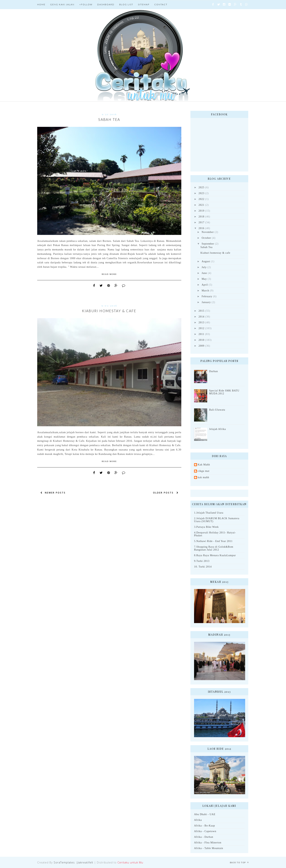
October (206, 238)
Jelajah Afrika (218, 429)
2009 (202, 346)
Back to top (239, 862)
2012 (202, 328)
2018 (202, 217)
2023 (202, 193)
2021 (202, 205)
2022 (202, 199)
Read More (109, 274)
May (204, 279)
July (204, 267)
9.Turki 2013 (202, 561)
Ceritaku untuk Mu (130, 862)
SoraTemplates (64, 862)
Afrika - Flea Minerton (208, 843)
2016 (202, 228)
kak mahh (203, 477)
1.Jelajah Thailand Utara (209, 513)
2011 (201, 334)
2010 (202, 340)
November (208, 232)
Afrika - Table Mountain (209, 848)
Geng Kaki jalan (62, 4)
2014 (202, 317)
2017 (202, 222)
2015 (202, 311)
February (207, 296)
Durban (214, 371)
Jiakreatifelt (85, 862)
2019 (202, 211)
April (205, 285)
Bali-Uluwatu (217, 410)
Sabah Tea (109, 119)
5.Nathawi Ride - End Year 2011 (213, 541)
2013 (202, 322)
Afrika (198, 820)
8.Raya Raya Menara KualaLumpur (215, 555)
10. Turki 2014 (203, 567)
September (208, 244)
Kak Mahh (204, 465)
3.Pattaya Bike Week (206, 527)
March (205, 291)
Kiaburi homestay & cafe (109, 311)
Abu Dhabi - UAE (205, 814)
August (206, 261)
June (204, 273)
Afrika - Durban (204, 837)
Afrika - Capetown (205, 831)
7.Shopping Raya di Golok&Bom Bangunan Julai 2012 (214, 548)
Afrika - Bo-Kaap (204, 826)
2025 (202, 187)
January (206, 302)
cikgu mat (204, 471)
